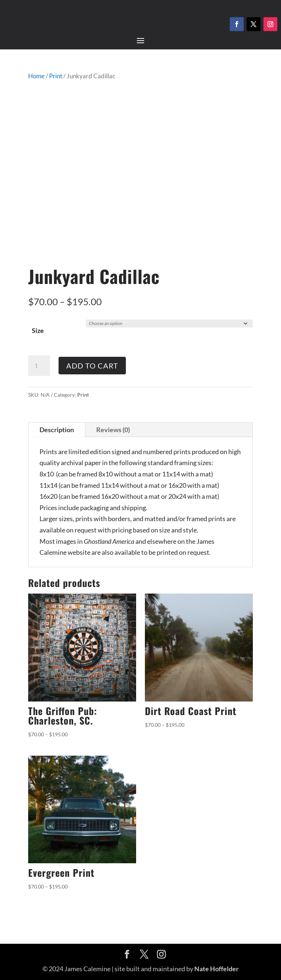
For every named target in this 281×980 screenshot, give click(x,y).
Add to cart (92, 366)
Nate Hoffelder (216, 969)
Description (57, 430)
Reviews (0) (113, 430)
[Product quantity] (39, 366)
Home (36, 76)
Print (56, 76)
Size (38, 330)
